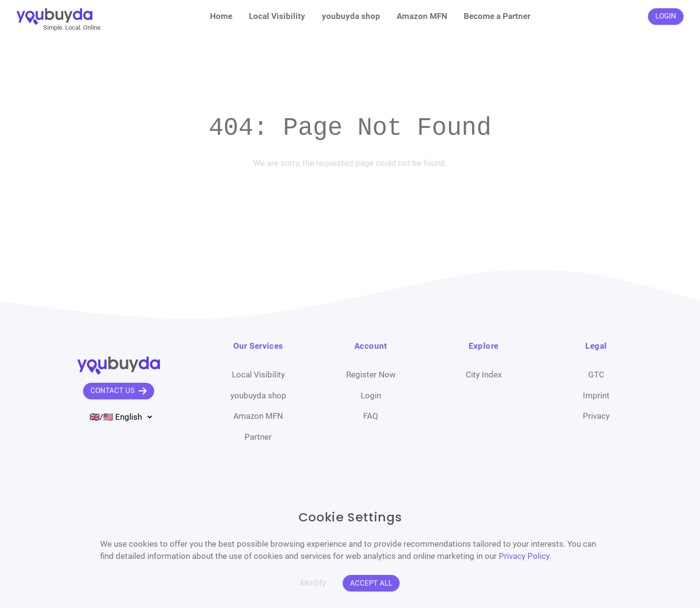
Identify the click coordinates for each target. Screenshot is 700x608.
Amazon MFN (422, 16)
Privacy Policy (524, 556)
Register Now (371, 375)
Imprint (596, 395)
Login (371, 395)
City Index (484, 375)
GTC (596, 375)
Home (221, 16)
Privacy (596, 416)
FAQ (371, 416)
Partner (258, 437)
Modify (313, 583)
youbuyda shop (351, 16)
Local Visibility (277, 16)
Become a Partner (497, 16)
